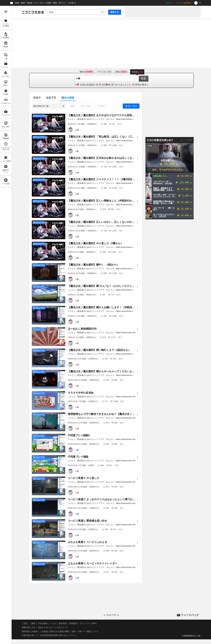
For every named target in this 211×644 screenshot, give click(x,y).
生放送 (29, 3)
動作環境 (63, 623)
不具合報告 (43, 623)
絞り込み (133, 106)
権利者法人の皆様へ (31, 631)
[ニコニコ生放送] (33, 12)
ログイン (170, 3)
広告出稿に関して (30, 635)
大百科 (48, 3)
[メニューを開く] (6, 12)
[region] (6, 325)
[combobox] (77, 12)
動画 (17, 3)
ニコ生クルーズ (61, 627)
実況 (55, 3)
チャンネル (39, 3)
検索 (144, 79)
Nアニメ (62, 3)
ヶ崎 (77, 130)
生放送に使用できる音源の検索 (55, 631)
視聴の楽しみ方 (29, 627)
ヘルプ (53, 623)
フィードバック (190, 615)
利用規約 (73, 623)
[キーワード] (77, 12)
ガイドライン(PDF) (88, 623)
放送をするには (45, 627)
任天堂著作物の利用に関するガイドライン (58, 635)
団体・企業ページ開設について (85, 631)
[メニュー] (138, 116)
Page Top (111, 615)
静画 (23, 3)
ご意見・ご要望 (29, 623)
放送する (115, 12)
